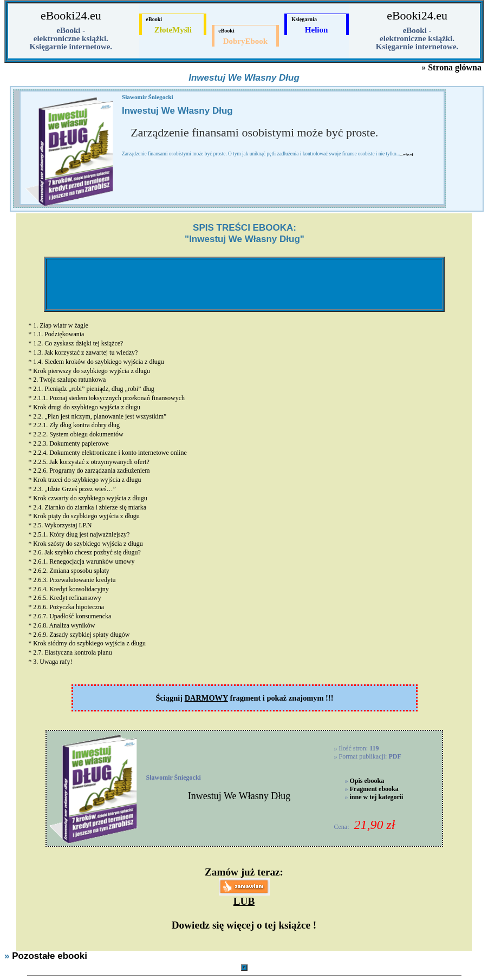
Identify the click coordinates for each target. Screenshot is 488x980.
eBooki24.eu (71, 15)
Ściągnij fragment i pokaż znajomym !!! (244, 698)
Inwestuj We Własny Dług (239, 796)
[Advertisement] (244, 284)
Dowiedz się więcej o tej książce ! (244, 925)
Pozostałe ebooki (50, 956)
